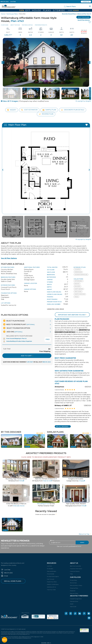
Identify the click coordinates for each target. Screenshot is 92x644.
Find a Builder (51, 574)
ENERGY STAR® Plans (53, 584)
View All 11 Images (10, 101)
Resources (52, 563)
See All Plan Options (9, 258)
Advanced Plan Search (84, 14)
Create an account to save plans (46, 514)
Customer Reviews (75, 571)
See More (41, 433)
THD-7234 (4, 447)
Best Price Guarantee (75, 566)
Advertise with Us (51, 587)
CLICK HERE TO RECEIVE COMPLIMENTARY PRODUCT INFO (46, 457)
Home (3, 14)
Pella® (72, 604)
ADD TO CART (27, 356)
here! (79, 546)
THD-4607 (27, 447)
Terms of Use (73, 583)
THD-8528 (50, 447)
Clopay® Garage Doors (76, 599)
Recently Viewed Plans (69, 14)
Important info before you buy (72, 315)
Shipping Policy (74, 588)
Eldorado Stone (74, 601)
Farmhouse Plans (12, 14)
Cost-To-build (51, 579)
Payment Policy (74, 593)
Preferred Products (41, 25)
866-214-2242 (5, 2)
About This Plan (15, 25)
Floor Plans (5, 25)
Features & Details (27, 25)
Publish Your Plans (52, 582)
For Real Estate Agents (53, 577)
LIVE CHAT (30, 362)
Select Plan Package (14, 321)
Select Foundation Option (17, 328)
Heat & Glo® (73, 607)
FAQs (71, 574)
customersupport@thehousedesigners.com (21, 638)
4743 (5, 530)
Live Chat (13, 2)
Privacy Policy (73, 580)
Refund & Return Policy (76, 585)
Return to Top (85, 534)
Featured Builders (52, 571)
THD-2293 (73, 447)
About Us (74, 563)
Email (4, 576)
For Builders (50, 569)
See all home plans (13, 581)
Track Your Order (51, 590)
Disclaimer (73, 591)
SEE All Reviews (63, 427)
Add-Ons (13, 332)
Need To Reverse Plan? (19, 324)
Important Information (76, 569)
